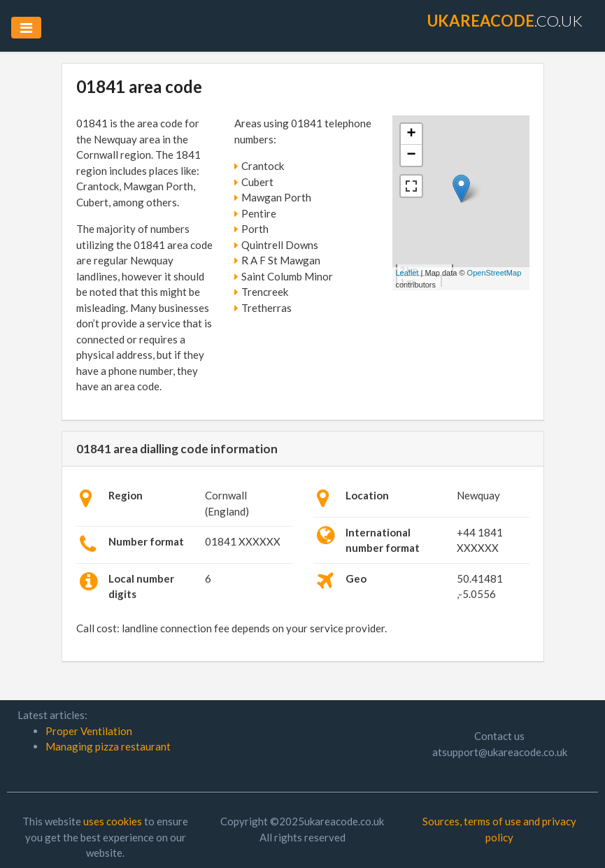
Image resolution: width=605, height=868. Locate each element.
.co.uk (505, 21)
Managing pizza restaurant (108, 746)
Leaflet (407, 273)
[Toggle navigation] (26, 28)
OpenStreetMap (494, 273)
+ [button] (411, 134)
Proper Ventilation (89, 731)
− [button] (411, 155)
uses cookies (113, 821)
